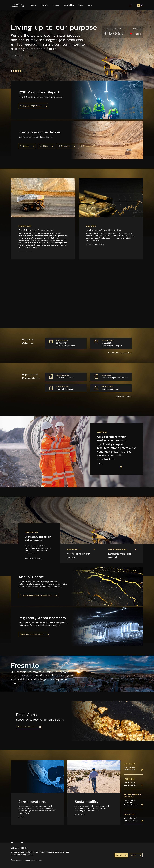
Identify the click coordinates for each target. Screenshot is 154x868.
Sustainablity (80, 814)
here (40, 860)
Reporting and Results (124, 396)
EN (139, 5)
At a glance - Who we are (95, 244)
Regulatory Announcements (32, 634)
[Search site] (131, 5)
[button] (12, 71)
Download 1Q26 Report (31, 106)
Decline (134, 855)
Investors (56, 5)
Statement (64, 146)
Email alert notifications (27, 727)
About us (33, 5)
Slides (44, 146)
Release (25, 146)
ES (142, 5)
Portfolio (45, 5)
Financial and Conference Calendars (120, 353)
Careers (91, 5)
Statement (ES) (88, 146)
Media (81, 5)
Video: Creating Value (18, 56)
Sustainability (69, 5)
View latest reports (25, 251)
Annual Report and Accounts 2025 (36, 595)
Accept (119, 855)
